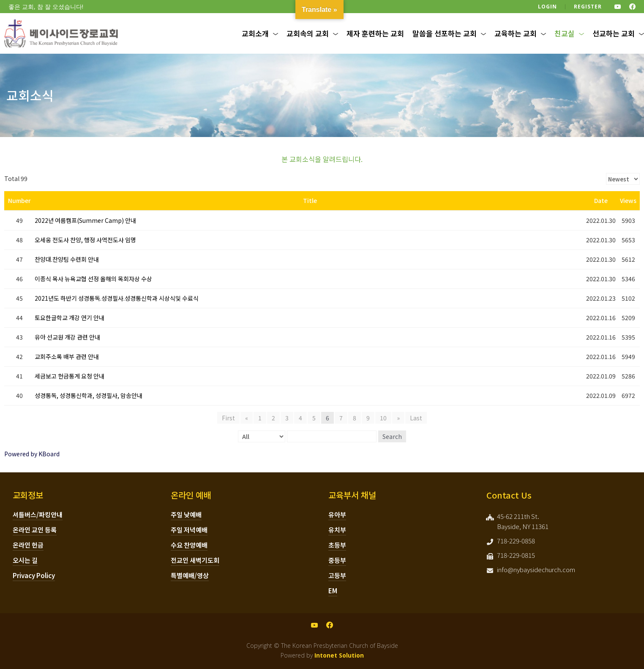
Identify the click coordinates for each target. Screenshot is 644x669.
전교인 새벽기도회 (195, 560)
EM (333, 591)
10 (383, 418)
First (228, 418)
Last (416, 418)
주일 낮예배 (186, 514)
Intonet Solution (339, 655)
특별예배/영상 (190, 575)
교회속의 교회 (308, 33)
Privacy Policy (34, 575)
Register (588, 7)
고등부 (337, 575)
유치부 (337, 530)
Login (547, 7)
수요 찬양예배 (189, 545)
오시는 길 (25, 560)
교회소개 (255, 33)
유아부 (337, 514)
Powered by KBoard (32, 454)
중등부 (337, 560)
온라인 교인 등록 (35, 530)
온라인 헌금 (28, 545)
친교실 (565, 33)
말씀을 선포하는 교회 (445, 33)
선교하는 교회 (614, 33)
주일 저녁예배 (189, 530)
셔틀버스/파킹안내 (38, 514)
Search (392, 436)
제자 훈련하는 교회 (375, 33)
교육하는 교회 (516, 33)
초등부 (337, 545)
